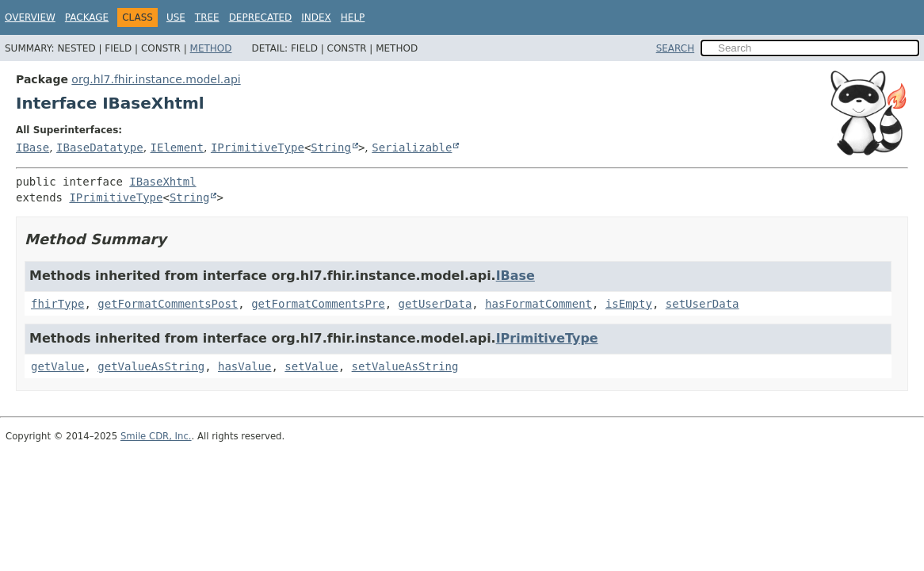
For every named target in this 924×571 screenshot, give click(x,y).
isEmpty (629, 304)
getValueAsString (151, 366)
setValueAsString (405, 366)
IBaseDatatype (100, 148)
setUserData (703, 304)
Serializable (412, 148)
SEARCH (676, 48)
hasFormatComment (538, 304)
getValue (57, 366)
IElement (177, 148)
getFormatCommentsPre (318, 304)
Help (353, 17)
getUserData (435, 304)
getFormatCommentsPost (168, 304)
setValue (311, 366)
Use (176, 17)
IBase (32, 148)
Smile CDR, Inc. (156, 436)
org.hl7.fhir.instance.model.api (156, 79)
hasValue (244, 366)
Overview (30, 17)
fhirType (57, 304)
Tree (207, 17)
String (331, 148)
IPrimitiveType (258, 148)
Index (316, 17)
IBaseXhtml (162, 182)
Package (87, 17)
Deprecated (261, 17)
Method (211, 48)
